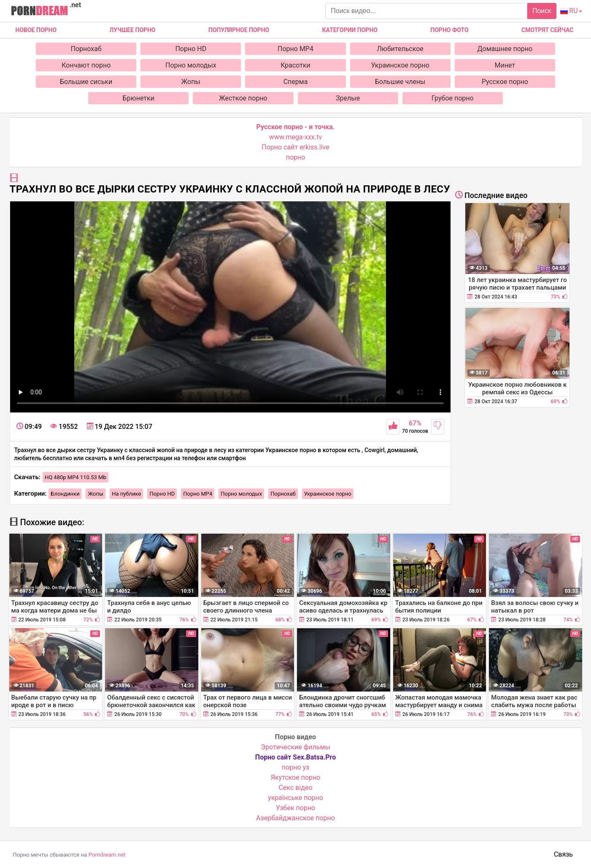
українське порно (295, 798)
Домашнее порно (505, 49)
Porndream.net (107, 855)
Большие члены (400, 82)
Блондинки (65, 494)
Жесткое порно (243, 98)
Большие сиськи (86, 82)
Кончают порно (86, 65)
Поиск (542, 11)
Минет (505, 65)
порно (296, 157)
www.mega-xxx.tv (295, 137)
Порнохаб (86, 49)
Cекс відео (295, 788)
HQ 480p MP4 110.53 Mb (76, 477)
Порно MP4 (295, 49)
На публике (126, 494)
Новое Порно (36, 30)
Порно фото (449, 30)
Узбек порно (296, 808)
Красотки (295, 65)
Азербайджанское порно (295, 818)
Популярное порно (239, 30)
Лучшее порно (132, 30)
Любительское (400, 49)
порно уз (295, 767)
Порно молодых (191, 65)
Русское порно (505, 82)
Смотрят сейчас (547, 30)
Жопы (191, 82)
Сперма (296, 82)
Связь (563, 854)
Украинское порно (400, 65)
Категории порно (350, 30)
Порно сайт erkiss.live (295, 147)
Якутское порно (296, 777)
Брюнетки (139, 98)
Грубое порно (453, 98)
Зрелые (348, 98)
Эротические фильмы (295, 747)
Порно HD (191, 49)
